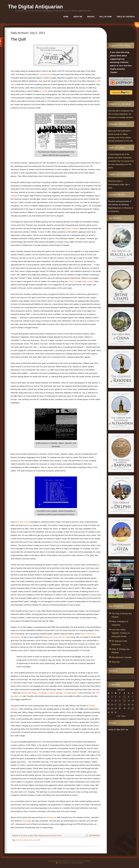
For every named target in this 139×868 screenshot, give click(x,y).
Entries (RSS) (63, 863)
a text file (44, 91)
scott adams (20, 840)
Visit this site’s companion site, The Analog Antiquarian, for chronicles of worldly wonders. (121, 114)
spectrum (27, 840)
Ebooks (91, 17)
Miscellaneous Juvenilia (122, 657)
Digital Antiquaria (44, 836)
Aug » (124, 716)
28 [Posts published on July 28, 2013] (133, 709)
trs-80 (38, 840)
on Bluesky (126, 208)
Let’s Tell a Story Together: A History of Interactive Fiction (121, 633)
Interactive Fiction (56, 836)
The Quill (18, 39)
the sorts (20, 522)
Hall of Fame (106, 17)
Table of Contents (126, 17)
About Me (78, 17)
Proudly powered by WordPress (59, 861)
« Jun (118, 716)
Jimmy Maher (23, 836)
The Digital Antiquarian (35, 7)
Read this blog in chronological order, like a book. (119, 184)
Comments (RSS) (77, 863)
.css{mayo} (87, 861)
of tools (27, 522)
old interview (51, 817)
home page (26, 821)
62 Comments (94, 835)
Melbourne (48, 637)
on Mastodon (114, 211)
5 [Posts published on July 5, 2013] (124, 697)
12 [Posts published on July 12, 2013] (124, 701)
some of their (86, 634)
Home (66, 17)
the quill (33, 840)
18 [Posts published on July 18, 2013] (120, 705)
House (56, 637)
